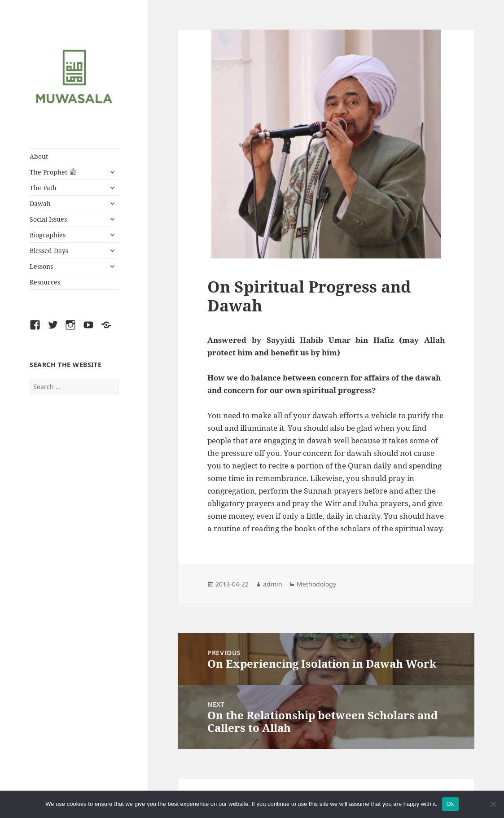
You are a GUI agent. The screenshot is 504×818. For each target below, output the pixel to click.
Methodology (316, 584)
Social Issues (48, 219)
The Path (43, 188)
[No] (493, 804)
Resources (45, 282)
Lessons (41, 266)
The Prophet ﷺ (53, 172)
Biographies (48, 235)
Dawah (40, 203)
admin (273, 584)
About (39, 156)
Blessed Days (49, 251)
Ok (450, 804)
